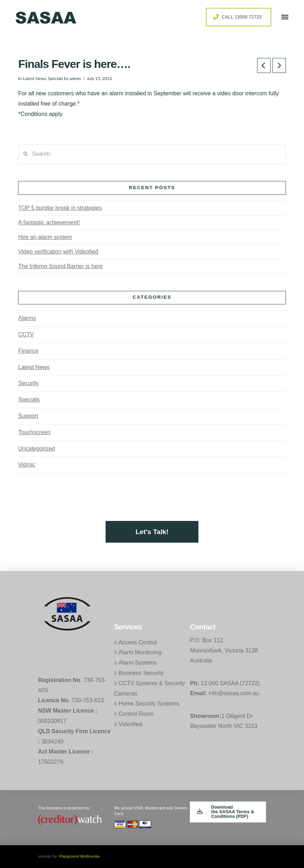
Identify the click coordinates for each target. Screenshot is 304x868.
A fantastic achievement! (49, 222)
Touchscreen (34, 432)
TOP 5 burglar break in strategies (60, 208)
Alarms (27, 318)
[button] (285, 17)
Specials (55, 78)
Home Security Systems (147, 704)
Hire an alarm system (45, 237)
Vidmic (27, 465)
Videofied (128, 724)
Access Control (135, 642)
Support (28, 416)
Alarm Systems (135, 663)
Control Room (134, 714)
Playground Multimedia (79, 856)
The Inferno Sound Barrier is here (60, 266)
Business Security (139, 673)
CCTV (26, 334)
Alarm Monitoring (138, 652)
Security (28, 383)
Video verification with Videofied (58, 252)
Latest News (34, 78)
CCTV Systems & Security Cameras (150, 688)
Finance (28, 351)
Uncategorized (36, 449)
